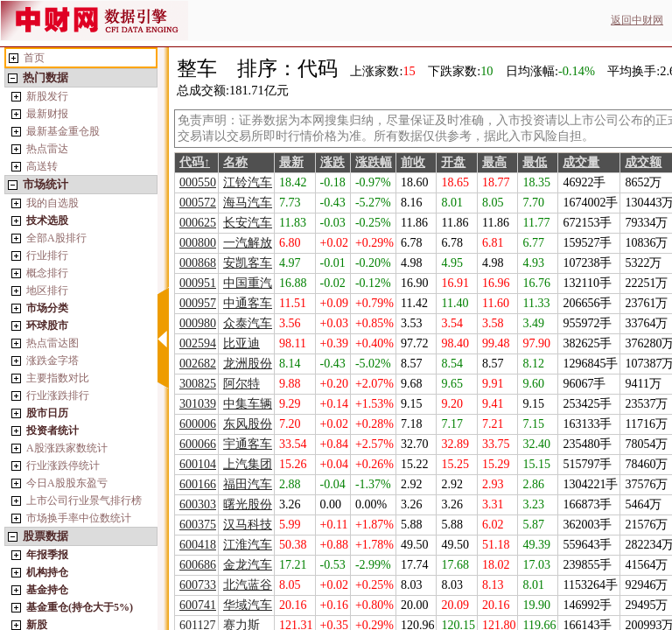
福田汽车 (248, 484)
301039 (198, 404)
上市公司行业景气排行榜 (84, 500)
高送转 (42, 166)
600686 (198, 565)
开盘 (453, 162)
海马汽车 (248, 203)
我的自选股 (52, 203)
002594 (198, 343)
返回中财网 (637, 20)
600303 (198, 504)
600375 (198, 525)
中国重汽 (248, 283)
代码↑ (195, 162)
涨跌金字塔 (52, 360)
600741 (198, 605)
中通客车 (248, 303)
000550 (198, 182)
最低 (535, 162)
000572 (198, 203)
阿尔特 (241, 384)
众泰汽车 (248, 323)
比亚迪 (241, 343)
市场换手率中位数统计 (79, 518)
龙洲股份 (248, 364)
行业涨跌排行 (58, 395)
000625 (198, 223)
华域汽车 (248, 605)
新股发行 (47, 96)
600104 (198, 464)
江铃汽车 (248, 182)
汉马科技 (248, 525)
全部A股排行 (56, 238)
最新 (291, 162)
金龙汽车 (248, 565)
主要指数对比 (58, 378)
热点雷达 (47, 149)
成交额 (643, 162)
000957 (198, 303)
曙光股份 (248, 504)
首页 (34, 58)
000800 (198, 243)
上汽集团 (248, 464)
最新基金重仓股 (63, 131)
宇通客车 (248, 444)
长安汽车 (248, 223)
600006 (198, 424)
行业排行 (47, 255)
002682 (198, 364)
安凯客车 (248, 263)
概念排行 (47, 273)
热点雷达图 (52, 343)
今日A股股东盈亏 (67, 483)
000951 (198, 283)
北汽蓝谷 (248, 585)
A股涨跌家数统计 (67, 448)
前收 (413, 162)
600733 (198, 585)
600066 (198, 444)
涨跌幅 (374, 162)
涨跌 (332, 162)
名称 (235, 162)
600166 (198, 484)
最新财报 (47, 114)
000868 (198, 263)
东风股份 (248, 424)
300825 (198, 384)
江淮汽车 (248, 545)
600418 (198, 545)
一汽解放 (248, 243)
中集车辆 (248, 404)
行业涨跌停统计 (63, 465)
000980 (198, 323)
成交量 (581, 162)
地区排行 (47, 290)
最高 (494, 162)
